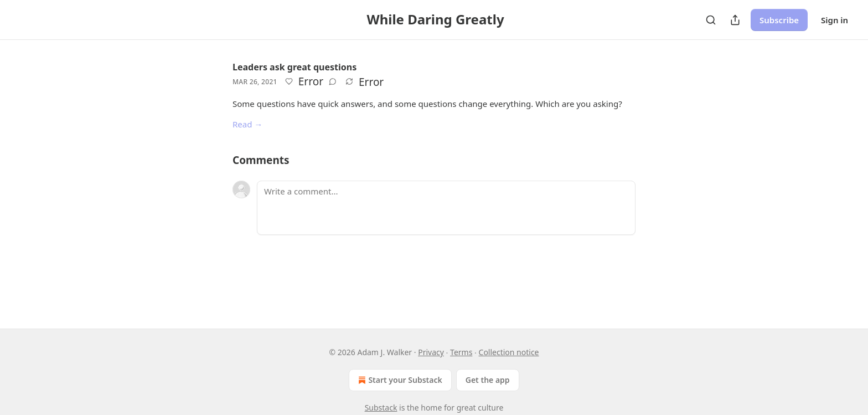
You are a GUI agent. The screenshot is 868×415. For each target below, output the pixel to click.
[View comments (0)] (333, 81)
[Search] (711, 20)
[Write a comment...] (446, 208)
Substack (381, 408)
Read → (247, 124)
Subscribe (779, 20)
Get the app (488, 380)
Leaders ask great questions (294, 67)
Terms (461, 352)
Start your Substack (399, 380)
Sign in (835, 20)
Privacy (431, 352)
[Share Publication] (735, 20)
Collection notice (509, 352)
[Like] (289, 81)
